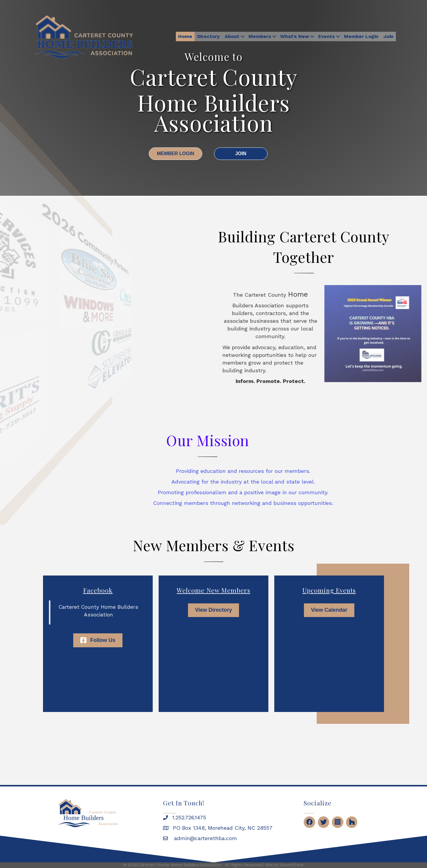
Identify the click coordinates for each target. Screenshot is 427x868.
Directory (208, 36)
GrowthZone (292, 865)
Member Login (361, 36)
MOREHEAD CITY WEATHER (213, 749)
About (232, 36)
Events (326, 36)
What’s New (295, 36)
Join (388, 36)
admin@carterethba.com (205, 838)
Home (185, 36)
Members (260, 36)
